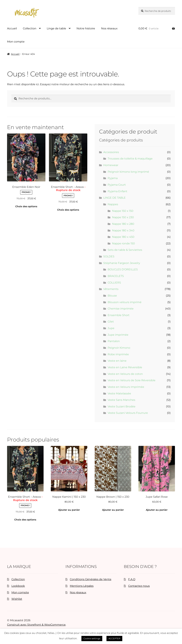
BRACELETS (116, 276)
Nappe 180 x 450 (123, 237)
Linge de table (56, 28)
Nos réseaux (109, 28)
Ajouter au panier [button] (69, 510)
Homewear (111, 165)
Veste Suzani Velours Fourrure (128, 413)
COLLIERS (114, 283)
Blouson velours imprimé (125, 302)
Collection (30, 28)
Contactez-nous (139, 586)
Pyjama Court (117, 185)
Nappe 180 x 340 (123, 230)
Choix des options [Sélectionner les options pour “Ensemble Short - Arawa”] (68, 210)
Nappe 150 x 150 (123, 211)
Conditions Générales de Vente (91, 579)
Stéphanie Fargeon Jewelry (122, 263)
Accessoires (111, 152)
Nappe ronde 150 (123, 243)
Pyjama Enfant (117, 191)
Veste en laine (117, 361)
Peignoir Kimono (119, 348)
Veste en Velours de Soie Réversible (132, 380)
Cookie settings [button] (92, 638)
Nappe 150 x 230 (123, 217)
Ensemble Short (119, 315)
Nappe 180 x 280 (123, 224)
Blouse (112, 296)
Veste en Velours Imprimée (126, 387)
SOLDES (109, 256)
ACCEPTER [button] (114, 638)
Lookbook (18, 586)
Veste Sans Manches (121, 400)
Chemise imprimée (121, 309)
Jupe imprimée (118, 335)
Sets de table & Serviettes (125, 250)
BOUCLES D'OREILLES (123, 269)
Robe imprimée (118, 354)
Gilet (111, 322)
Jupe (111, 328)
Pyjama (113, 178)
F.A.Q (132, 579)
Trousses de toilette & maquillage (130, 159)
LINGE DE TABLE (114, 198)
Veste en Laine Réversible (125, 367)
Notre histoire (86, 28)
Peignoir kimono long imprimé (128, 172)
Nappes (113, 204)
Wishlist (17, 599)
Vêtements (111, 289)
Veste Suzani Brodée (122, 406)
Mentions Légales (82, 586)
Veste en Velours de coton (125, 374)
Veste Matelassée (119, 393)
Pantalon (114, 341)
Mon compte (16, 42)
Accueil (12, 28)
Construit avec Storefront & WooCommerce (36, 625)
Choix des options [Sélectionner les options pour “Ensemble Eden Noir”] (26, 206)
